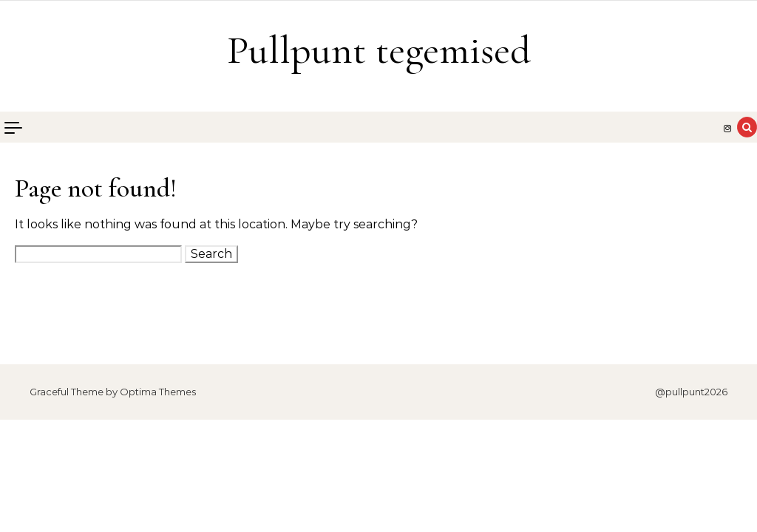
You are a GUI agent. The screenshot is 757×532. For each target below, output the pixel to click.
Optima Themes (158, 392)
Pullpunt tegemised (379, 50)
